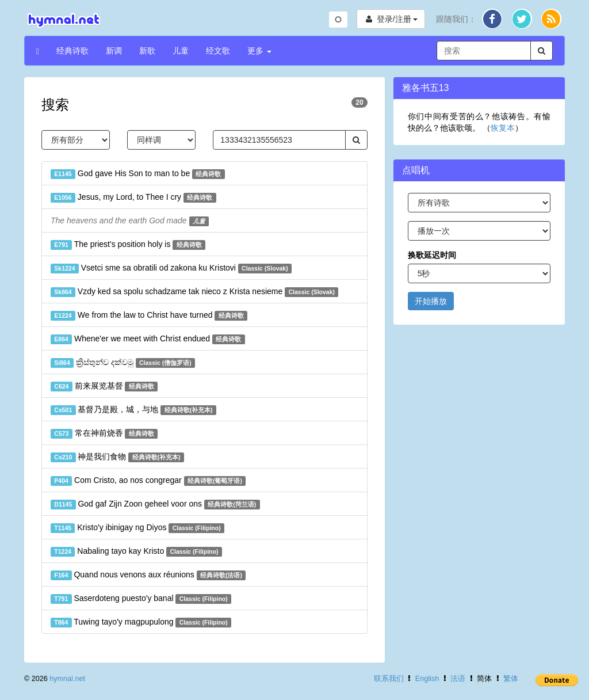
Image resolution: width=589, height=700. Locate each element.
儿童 (181, 51)
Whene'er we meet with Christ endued (148, 339)
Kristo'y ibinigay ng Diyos (137, 528)
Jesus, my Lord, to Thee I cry (133, 197)
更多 (259, 51)
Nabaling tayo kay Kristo (136, 551)
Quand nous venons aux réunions (148, 575)
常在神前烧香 (104, 433)
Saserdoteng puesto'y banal (141, 599)
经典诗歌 (72, 51)
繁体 (511, 679)
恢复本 (503, 128)
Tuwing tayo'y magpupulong (141, 622)
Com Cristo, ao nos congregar (148, 481)
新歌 (147, 51)
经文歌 (218, 51)
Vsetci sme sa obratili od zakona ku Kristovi (171, 268)
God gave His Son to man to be (138, 174)
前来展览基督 (104, 386)
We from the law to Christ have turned (149, 315)
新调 (114, 51)
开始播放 (431, 301)
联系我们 (389, 679)
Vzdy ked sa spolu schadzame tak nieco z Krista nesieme (194, 292)
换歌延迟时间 (432, 255)
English (427, 679)
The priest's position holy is (128, 245)
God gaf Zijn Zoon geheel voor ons (155, 504)
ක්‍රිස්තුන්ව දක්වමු (123, 363)
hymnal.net (67, 679)
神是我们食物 (117, 457)
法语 (458, 679)
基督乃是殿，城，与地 (133, 410)
